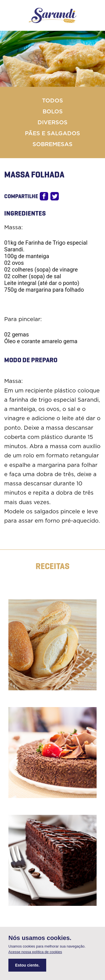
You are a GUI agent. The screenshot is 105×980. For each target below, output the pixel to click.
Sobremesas (53, 144)
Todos (53, 101)
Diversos (53, 123)
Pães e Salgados (53, 134)
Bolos (53, 112)
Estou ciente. (27, 965)
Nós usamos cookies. (40, 938)
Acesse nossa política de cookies (35, 952)
